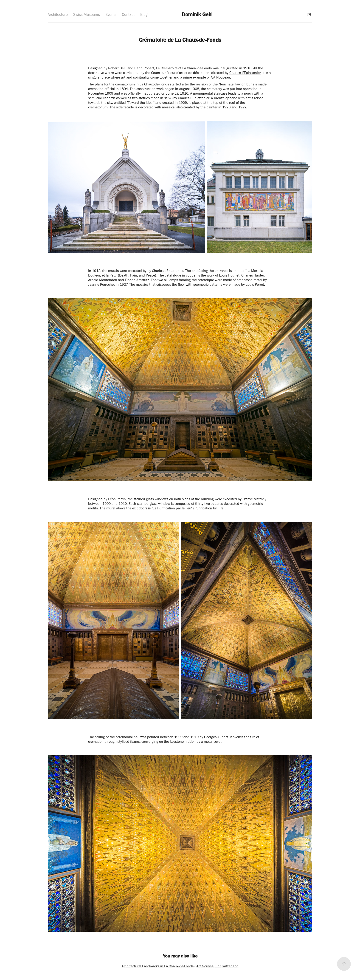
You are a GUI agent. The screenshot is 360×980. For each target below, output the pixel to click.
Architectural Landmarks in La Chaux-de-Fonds (158, 966)
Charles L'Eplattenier (245, 73)
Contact (128, 14)
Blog (144, 14)
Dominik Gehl (197, 14)
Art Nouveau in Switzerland (217, 966)
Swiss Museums (87, 14)
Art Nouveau (220, 77)
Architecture (58, 14)
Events (111, 14)
